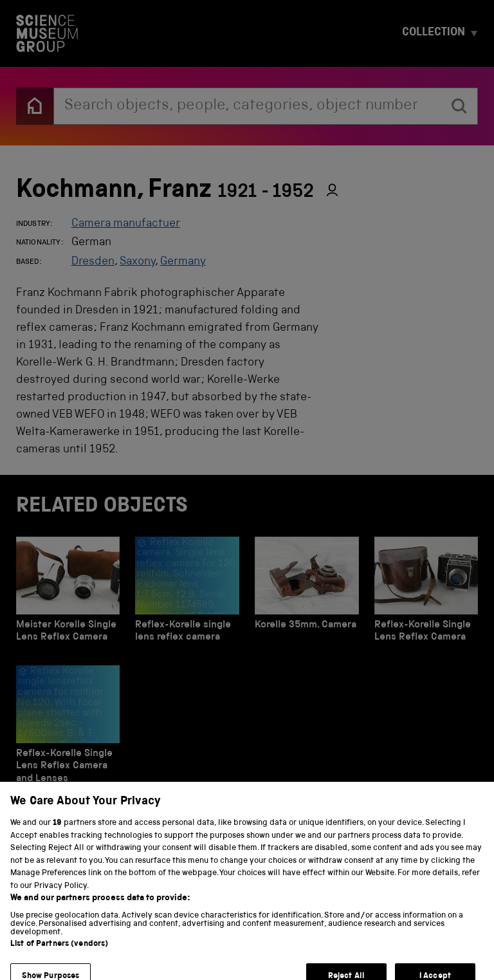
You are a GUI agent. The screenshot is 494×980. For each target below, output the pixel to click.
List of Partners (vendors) (59, 956)
